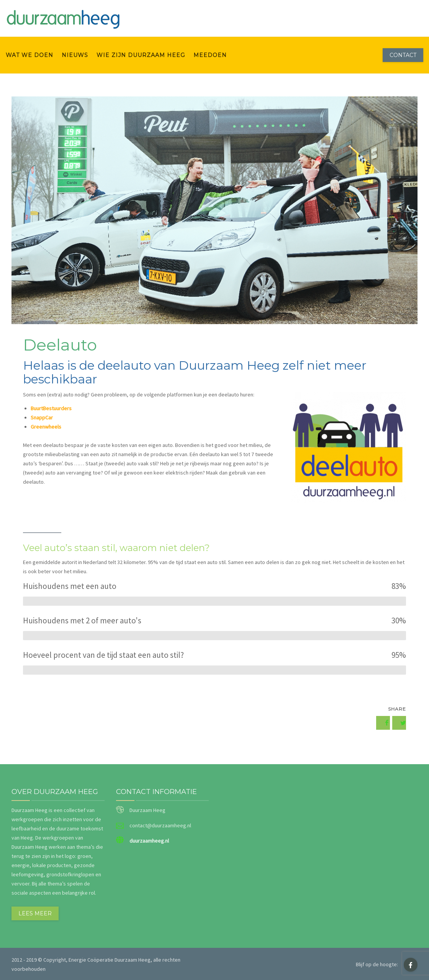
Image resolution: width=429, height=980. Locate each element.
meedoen (210, 55)
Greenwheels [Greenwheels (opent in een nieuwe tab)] (46, 427)
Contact (403, 55)
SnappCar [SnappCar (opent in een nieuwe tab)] (42, 417)
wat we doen (29, 55)
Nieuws (75, 55)
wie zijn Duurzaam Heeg (141, 55)
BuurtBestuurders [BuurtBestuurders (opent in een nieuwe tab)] (51, 408)
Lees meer (35, 913)
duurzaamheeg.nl (149, 841)
